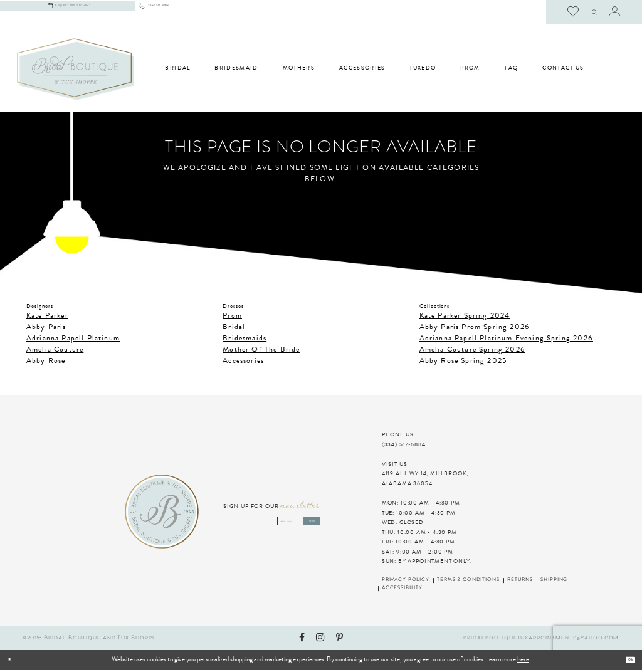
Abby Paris (46, 328)
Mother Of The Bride (261, 351)
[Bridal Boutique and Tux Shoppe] (76, 71)
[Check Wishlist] (557, 12)
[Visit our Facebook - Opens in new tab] (302, 640)
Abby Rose (46, 362)
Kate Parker (47, 317)
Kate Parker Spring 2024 (465, 317)
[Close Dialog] (42, 662)
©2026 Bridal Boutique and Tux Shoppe (90, 640)
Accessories (243, 362)
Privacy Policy (406, 582)
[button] (586, 12)
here (523, 662)
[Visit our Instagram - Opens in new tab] (320, 640)
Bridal (234, 328)
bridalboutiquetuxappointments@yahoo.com (541, 640)
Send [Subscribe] (302, 523)
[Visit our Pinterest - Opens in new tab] (339, 640)
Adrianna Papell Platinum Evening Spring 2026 (506, 340)
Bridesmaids (245, 340)
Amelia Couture (55, 351)
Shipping (554, 582)
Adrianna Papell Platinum (73, 340)
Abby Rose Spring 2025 (463, 362)
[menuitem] (191, 13)
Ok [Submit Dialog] (625, 662)
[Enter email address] (271, 523)
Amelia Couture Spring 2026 (472, 351)
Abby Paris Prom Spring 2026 (475, 328)
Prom (232, 317)
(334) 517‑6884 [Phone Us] (404, 446)
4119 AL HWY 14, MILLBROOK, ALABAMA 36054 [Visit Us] (425, 481)
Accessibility (402, 591)
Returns (520, 582)
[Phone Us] (191, 13)
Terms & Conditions (468, 582)
